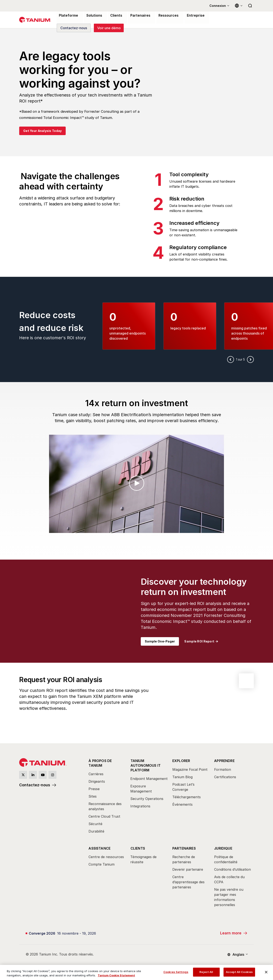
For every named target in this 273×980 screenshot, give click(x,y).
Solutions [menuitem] (92, 16)
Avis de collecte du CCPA (229, 879)
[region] (136, 972)
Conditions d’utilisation (232, 869)
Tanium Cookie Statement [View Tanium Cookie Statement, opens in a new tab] (116, 975)
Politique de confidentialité (226, 859)
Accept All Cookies (239, 972)
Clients (138, 848)
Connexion (218, 6)
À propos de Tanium (100, 763)
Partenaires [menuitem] (136, 16)
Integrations (140, 806)
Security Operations (147, 798)
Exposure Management (141, 788)
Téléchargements (187, 797)
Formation (223, 770)
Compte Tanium (102, 864)
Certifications (225, 777)
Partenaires (184, 848)
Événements (182, 805)
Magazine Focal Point (190, 770)
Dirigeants (97, 781)
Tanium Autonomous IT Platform (145, 765)
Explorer (181, 761)
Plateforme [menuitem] (68, 16)
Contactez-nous (35, 785)
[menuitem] (107, 797)
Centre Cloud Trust (104, 816)
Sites (93, 796)
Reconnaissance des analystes (105, 806)
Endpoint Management (149, 778)
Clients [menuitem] (113, 16)
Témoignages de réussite (143, 859)
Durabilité (96, 831)
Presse (94, 789)
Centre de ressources (106, 856)
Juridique (223, 848)
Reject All (206, 972)
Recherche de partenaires (184, 859)
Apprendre (224, 761)
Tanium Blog (182, 777)
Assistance (99, 848)
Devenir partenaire (188, 869)
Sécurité (95, 824)
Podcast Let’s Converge (183, 787)
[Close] (266, 972)
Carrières (96, 774)
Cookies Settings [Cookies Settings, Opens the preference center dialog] (176, 972)
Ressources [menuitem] (163, 16)
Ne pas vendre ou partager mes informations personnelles (229, 897)
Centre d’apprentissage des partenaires (188, 882)
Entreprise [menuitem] (189, 16)
